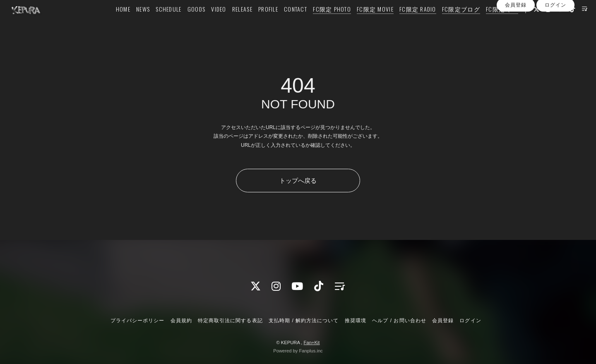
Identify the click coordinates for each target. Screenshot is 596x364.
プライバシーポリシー (137, 321)
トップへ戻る (298, 181)
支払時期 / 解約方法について (304, 321)
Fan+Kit (312, 342)
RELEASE (241, 23)
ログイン (555, 49)
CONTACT (294, 23)
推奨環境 (356, 321)
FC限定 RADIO (416, 23)
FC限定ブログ (459, 23)
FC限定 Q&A (500, 23)
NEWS (141, 23)
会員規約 (181, 321)
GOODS (195, 23)
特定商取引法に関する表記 (230, 321)
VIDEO (217, 23)
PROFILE (267, 23)
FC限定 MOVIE (374, 23)
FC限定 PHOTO (330, 23)
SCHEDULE (167, 23)
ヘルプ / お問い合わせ (399, 321)
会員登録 (516, 49)
